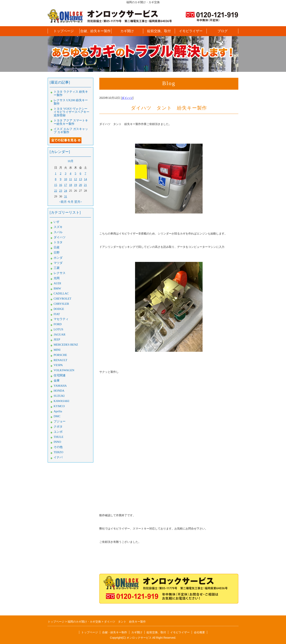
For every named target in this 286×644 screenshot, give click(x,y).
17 (66, 185)
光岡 (57, 278)
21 (86, 185)
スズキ (58, 227)
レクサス (60, 273)
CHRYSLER (61, 304)
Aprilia (58, 411)
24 (66, 191)
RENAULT (60, 360)
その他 (58, 447)
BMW (57, 288)
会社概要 (199, 632)
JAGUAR (59, 334)
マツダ (58, 263)
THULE (58, 437)
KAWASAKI (61, 401)
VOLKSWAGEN (64, 370)
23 (61, 191)
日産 (57, 247)
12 (76, 179)
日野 (57, 253)
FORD (58, 324)
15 (56, 185)
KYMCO (59, 406)
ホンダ (58, 258)
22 (56, 191)
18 (71, 185)
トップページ (64, 31)
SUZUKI (59, 396)
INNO (57, 442)
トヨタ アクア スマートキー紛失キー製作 (71, 122)
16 (61, 185)
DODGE (59, 309)
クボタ (58, 427)
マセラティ (61, 319)
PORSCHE (60, 355)
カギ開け (127, 31)
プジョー (60, 421)
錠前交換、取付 (159, 31)
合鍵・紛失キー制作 (115, 632)
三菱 (57, 268)
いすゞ (58, 222)
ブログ (223, 31)
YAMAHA (60, 386)
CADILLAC (61, 293)
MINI (57, 350)
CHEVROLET (62, 299)
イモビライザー (191, 31)
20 (81, 185)
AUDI (57, 283)
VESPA (58, 365)
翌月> (78, 202)
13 (81, 179)
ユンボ (58, 432)
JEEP (57, 339)
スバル (58, 232)
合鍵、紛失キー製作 (95, 31)
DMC (57, 416)
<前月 (63, 202)
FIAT (57, 314)
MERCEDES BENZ (66, 345)
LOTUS (58, 329)
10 (66, 179)
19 (76, 185)
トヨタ (58, 242)
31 (66, 196)
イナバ (58, 457)
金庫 (57, 381)
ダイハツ (127, 98)
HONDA (59, 391)
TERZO (58, 452)
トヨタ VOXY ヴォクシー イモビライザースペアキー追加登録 (71, 112)
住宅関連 (60, 375)
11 (71, 179)
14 (86, 179)
